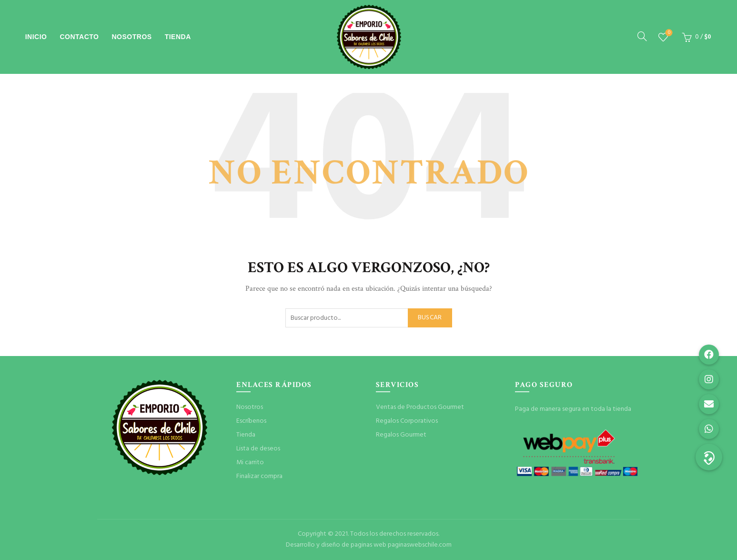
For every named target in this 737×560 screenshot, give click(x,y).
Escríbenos (251, 421)
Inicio (36, 37)
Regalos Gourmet (401, 435)
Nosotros (132, 37)
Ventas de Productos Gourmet (420, 407)
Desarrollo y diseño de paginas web (336, 545)
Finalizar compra (259, 476)
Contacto (79, 37)
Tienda (178, 37)
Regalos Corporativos (407, 421)
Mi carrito (250, 463)
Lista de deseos (668, 33)
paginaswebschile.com (420, 545)
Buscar (430, 318)
